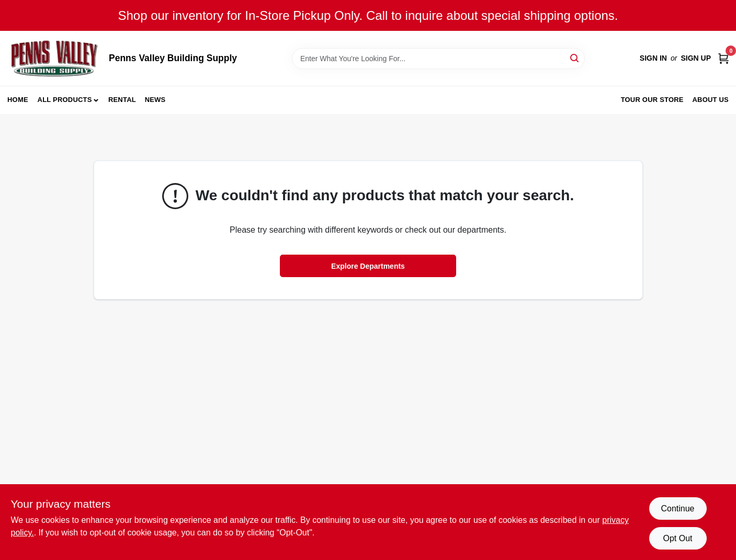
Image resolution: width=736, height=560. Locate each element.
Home (18, 100)
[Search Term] (438, 59)
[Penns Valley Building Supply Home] (54, 58)
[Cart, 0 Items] (723, 58)
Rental (122, 100)
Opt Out (677, 538)
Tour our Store (652, 100)
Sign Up (696, 58)
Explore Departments (368, 266)
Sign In (653, 58)
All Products (65, 100)
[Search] (575, 58)
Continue (677, 508)
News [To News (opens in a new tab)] (155, 100)
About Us (711, 100)
